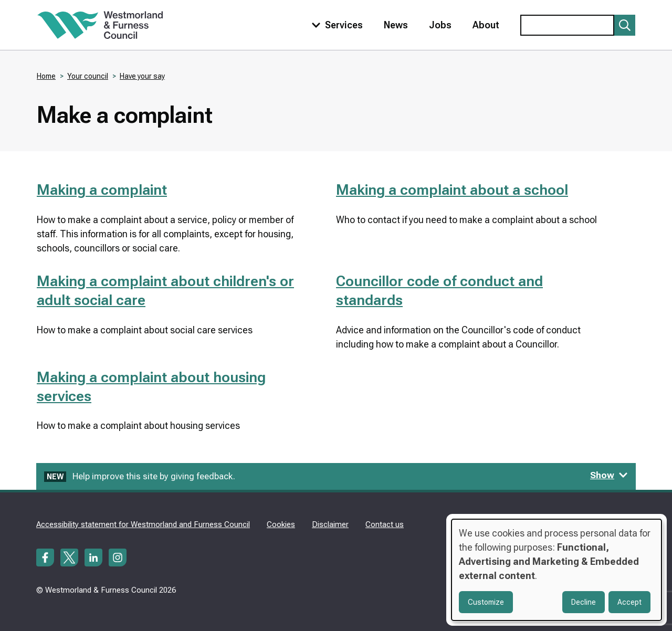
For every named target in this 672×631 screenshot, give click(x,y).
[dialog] (556, 570)
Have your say (142, 76)
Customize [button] (486, 602)
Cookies (281, 524)
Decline (584, 602)
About (486, 25)
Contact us (385, 524)
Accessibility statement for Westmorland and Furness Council (143, 524)
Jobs (440, 25)
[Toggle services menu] (335, 25)
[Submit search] (625, 25)
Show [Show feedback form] (609, 475)
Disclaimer (330, 524)
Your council (88, 76)
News (396, 25)
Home (46, 76)
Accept (629, 602)
